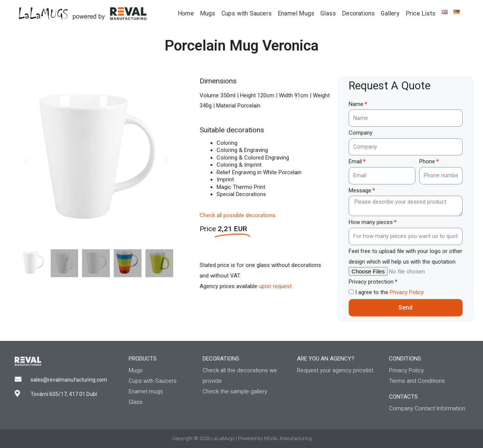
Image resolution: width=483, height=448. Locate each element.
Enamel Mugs (296, 13)
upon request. (276, 286)
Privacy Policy (407, 292)
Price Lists (421, 13)
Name (356, 104)
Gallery (390, 13)
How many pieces (371, 222)
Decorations (358, 13)
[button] (26, 161)
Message (360, 190)
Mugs (208, 13)
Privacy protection (371, 282)
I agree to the (389, 292)
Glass (328, 13)
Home (186, 13)
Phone (427, 161)
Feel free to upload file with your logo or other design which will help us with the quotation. (405, 256)
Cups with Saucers (247, 13)
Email (355, 161)
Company (361, 133)
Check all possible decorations (238, 215)
